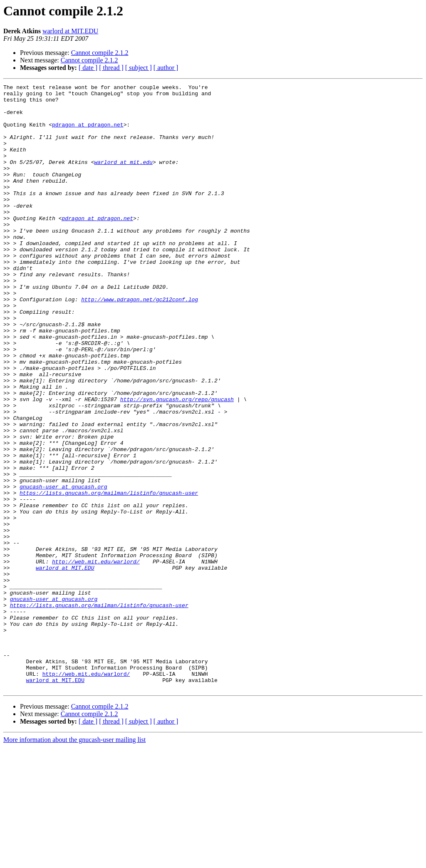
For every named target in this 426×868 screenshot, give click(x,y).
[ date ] (88, 68)
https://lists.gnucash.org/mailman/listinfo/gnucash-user (109, 575)
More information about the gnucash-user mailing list (74, 861)
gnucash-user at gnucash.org (63, 568)
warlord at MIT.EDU (70, 31)
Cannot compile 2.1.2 (100, 53)
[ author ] (166, 68)
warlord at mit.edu (123, 178)
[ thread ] (111, 68)
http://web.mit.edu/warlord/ (96, 657)
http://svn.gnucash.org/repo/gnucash (177, 463)
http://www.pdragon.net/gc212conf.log (140, 343)
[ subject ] (139, 68)
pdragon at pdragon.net (88, 133)
